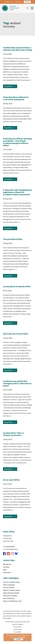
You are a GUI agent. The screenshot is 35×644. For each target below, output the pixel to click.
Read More (8, 86)
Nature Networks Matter (11, 593)
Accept (18, 639)
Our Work (6, 567)
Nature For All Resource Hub (12, 601)
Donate (27, 2)
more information (21, 637)
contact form (14, 549)
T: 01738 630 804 (9, 547)
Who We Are (7, 564)
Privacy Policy (17, 627)
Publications (7, 572)
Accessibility (17, 632)
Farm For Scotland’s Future (12, 582)
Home (10, 8)
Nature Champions (9, 585)
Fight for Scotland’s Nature (12, 590)
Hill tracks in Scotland (10, 596)
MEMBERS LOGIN (9, 2)
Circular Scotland (8, 587)
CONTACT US (19, 2)
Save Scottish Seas (9, 598)
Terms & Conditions (17, 624)
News (5, 570)
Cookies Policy (17, 629)
